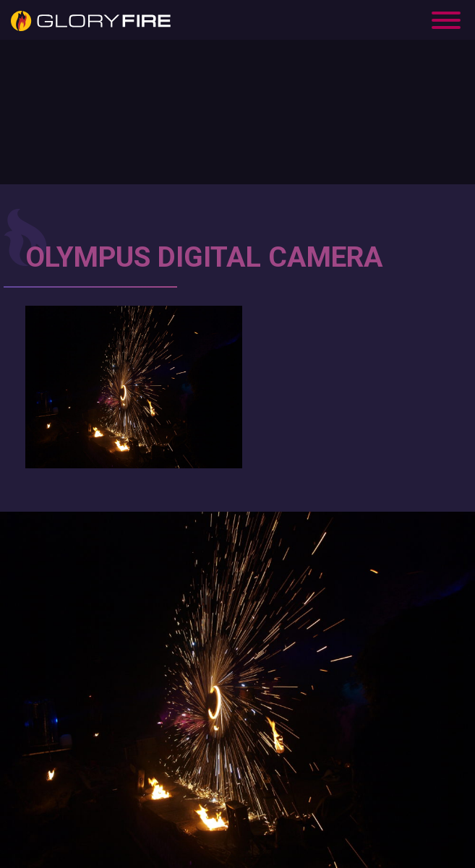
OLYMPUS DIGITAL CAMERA (204, 257)
